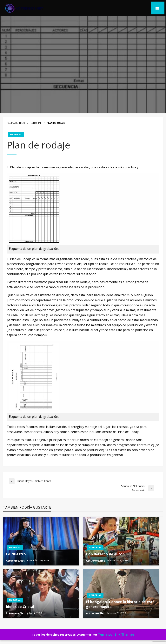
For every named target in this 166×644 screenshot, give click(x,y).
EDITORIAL (36, 123)
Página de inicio (16, 123)
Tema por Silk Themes (116, 634)
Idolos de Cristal (20, 607)
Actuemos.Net (16, 561)
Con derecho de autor (105, 554)
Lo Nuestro (16, 554)
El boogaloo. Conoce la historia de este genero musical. (120, 604)
